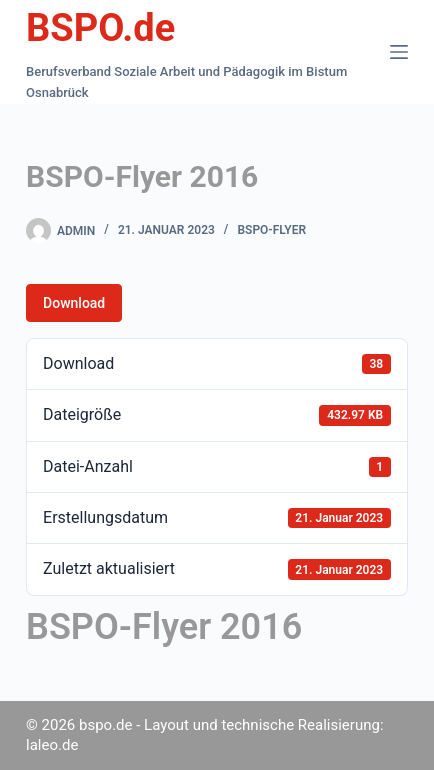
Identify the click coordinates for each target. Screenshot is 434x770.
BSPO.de (100, 28)
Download (74, 303)
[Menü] (399, 52)
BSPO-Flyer (271, 230)
